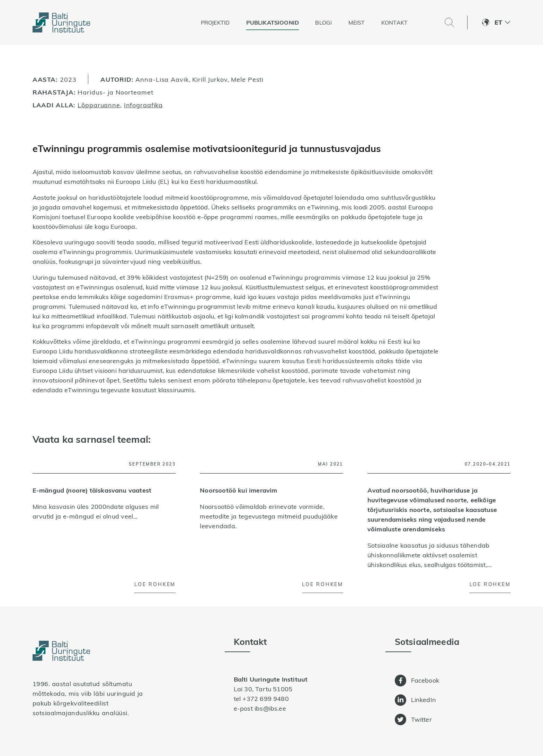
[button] (502, 22)
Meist (357, 22)
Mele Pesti (247, 79)
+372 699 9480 (265, 699)
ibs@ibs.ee (270, 708)
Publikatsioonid (273, 22)
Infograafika (144, 105)
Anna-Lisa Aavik (162, 79)
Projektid (215, 22)
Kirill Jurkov (210, 79)
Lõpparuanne (99, 105)
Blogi (323, 22)
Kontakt (394, 22)
